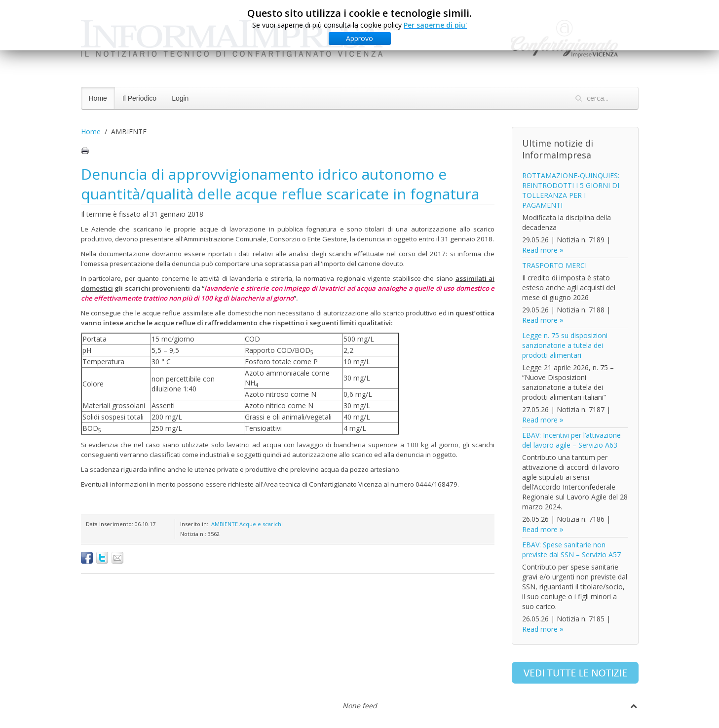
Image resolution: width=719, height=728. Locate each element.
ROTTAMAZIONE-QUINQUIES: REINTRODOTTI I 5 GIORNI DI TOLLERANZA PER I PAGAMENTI (571, 190)
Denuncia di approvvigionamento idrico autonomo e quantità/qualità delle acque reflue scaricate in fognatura (280, 184)
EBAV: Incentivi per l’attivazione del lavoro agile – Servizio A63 (571, 440)
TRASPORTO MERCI (554, 265)
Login (180, 98)
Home (98, 98)
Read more (540, 250)
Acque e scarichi (261, 524)
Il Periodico (139, 98)
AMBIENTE (225, 524)
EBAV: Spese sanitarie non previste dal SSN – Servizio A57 (571, 550)
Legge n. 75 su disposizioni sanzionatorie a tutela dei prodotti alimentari (565, 345)
